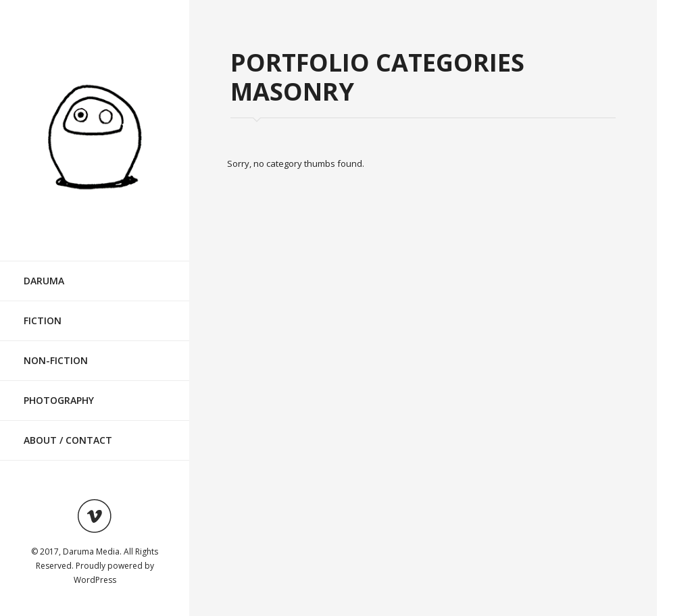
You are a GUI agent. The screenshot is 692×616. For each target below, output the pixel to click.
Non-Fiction (56, 360)
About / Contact (68, 440)
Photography (59, 400)
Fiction (43, 320)
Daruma (44, 281)
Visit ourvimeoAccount (95, 516)
